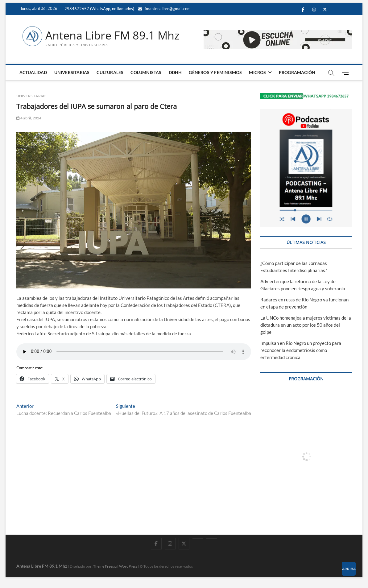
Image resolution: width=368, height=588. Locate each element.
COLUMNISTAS (146, 72)
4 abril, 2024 (29, 118)
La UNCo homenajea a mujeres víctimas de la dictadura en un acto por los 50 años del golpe (306, 325)
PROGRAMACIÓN (297, 72)
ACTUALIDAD (33, 72)
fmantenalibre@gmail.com (164, 9)
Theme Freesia (105, 566)
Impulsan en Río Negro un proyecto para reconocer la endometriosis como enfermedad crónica (301, 350)
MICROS (257, 72)
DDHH (175, 72)
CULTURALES (110, 72)
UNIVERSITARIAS (72, 72)
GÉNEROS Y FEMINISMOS (215, 72)
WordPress (128, 566)
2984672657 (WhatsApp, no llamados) (99, 9)
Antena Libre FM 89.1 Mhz (112, 35)
